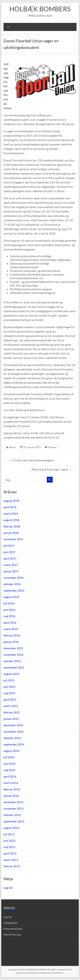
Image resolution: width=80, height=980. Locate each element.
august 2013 (11, 828)
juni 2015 (9, 687)
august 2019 (11, 501)
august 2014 (11, 751)
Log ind (8, 888)
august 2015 (11, 674)
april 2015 (10, 699)
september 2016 (14, 590)
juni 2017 (9, 552)
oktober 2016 (12, 584)
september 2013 (14, 821)
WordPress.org (12, 934)
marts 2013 (11, 860)
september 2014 (14, 744)
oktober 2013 (12, 815)
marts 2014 (11, 783)
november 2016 (13, 578)
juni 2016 (9, 610)
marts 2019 (11, 513)
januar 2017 (11, 571)
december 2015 (13, 648)
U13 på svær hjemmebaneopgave (31, 460)
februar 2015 (12, 712)
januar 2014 (11, 796)
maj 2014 (9, 770)
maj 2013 (9, 847)
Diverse (52, 447)
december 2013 (13, 802)
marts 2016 (11, 629)
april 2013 (10, 853)
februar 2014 (12, 789)
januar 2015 (11, 719)
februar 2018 (12, 526)
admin (12, 447)
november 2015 (13, 655)
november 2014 (13, 731)
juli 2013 (9, 834)
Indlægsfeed (10, 923)
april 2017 (10, 558)
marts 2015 (11, 706)
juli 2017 (9, 546)
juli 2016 (9, 603)
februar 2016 (12, 635)
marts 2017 (11, 565)
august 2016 (11, 597)
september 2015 (14, 667)
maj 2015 (9, 693)
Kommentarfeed (13, 929)
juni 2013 (9, 840)
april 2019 (10, 507)
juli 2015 (9, 680)
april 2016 (10, 622)
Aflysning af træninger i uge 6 (52, 469)
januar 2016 (11, 642)
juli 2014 (9, 757)
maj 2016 (9, 616)
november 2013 (13, 808)
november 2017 (13, 539)
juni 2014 (9, 764)
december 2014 (13, 725)
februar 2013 (12, 866)
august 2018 (11, 520)
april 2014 (10, 776)
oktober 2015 (12, 661)
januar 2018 (11, 533)
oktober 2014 (12, 738)
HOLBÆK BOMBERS (40, 9)
